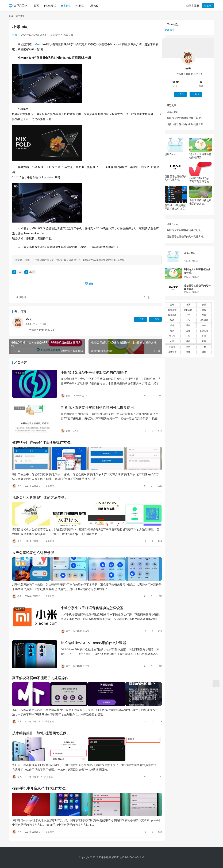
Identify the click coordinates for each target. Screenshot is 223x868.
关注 (134, 319)
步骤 (204, 305)
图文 (188, 315)
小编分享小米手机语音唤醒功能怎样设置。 (92, 601)
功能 (204, 336)
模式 (172, 331)
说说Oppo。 (173, 112)
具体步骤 (204, 331)
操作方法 (188, 310)
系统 (188, 326)
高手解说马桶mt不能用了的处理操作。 (42, 669)
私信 (149, 319)
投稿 (208, 6)
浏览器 (172, 347)
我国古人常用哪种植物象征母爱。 (185, 118)
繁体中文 (170, 30)
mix (39, 44)
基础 (188, 341)
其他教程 (94, 6)
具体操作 (172, 352)
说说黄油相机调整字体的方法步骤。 (40, 494)
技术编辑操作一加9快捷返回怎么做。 (41, 722)
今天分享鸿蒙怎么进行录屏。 (35, 547)
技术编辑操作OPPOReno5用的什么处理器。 (93, 635)
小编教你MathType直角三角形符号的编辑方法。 (200, 180)
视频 (188, 331)
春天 (15, 35)
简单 (204, 315)
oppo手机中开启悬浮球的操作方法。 (41, 776)
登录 (189, 6)
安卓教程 (66, 6)
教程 (204, 310)
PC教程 (80, 6)
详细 (172, 320)
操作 (172, 305)
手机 (204, 347)
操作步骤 (172, 310)
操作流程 (172, 315)
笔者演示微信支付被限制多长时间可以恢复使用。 (97, 406)
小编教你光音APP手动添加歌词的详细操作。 (93, 372)
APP (204, 326)
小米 (34, 44)
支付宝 (172, 336)
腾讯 (188, 347)
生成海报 (19, 298)
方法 (188, 305)
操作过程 (204, 320)
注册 (197, 6)
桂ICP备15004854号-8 (132, 857)
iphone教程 (50, 6)
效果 (204, 352)
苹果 (204, 341)
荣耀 (172, 326)
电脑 (172, 341)
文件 (188, 352)
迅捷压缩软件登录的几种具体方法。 (186, 124)
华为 (188, 320)
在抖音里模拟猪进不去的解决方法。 (200, 202)
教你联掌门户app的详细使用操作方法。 (43, 440)
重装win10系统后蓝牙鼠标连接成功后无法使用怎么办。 (176, 207)
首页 (37, 6)
